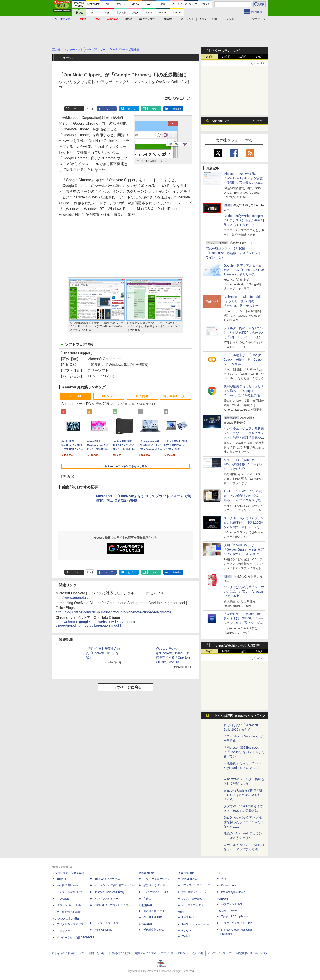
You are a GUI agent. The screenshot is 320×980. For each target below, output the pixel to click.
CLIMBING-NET (153, 918)
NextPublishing (103, 930)
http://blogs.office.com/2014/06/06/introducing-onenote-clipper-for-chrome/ (114, 612)
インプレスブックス (106, 923)
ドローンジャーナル (69, 905)
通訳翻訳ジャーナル (194, 892)
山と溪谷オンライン (155, 911)
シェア (110, 109)
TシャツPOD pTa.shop (236, 916)
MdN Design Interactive (196, 924)
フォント (229, 19)
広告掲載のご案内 (120, 953)
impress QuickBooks (233, 892)
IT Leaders (63, 899)
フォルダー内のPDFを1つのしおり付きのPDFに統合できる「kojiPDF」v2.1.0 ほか (244, 333)
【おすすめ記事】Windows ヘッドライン (239, 716)
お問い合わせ (96, 953)
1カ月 (259, 57)
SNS (203, 19)
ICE (219, 873)
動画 (215, 19)
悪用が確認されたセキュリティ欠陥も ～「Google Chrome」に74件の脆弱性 (244, 391)
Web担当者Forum (67, 885)
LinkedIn (176, 109)
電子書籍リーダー (176, 396)
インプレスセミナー (106, 899)
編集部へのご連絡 (146, 953)
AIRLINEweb (190, 879)
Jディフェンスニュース (196, 885)
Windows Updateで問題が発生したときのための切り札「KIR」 (243, 795)
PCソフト (109, 396)
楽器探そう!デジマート (157, 885)
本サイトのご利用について (68, 953)
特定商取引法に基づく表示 (252, 953)
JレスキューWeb (192, 899)
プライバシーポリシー (174, 953)
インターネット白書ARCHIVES (75, 938)
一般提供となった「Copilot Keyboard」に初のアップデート (243, 768)
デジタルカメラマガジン (71, 924)
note (154, 109)
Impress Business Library (109, 892)
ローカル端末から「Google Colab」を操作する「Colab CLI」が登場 (243, 359)
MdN (181, 912)
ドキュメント (186, 19)
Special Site (221, 121)
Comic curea (229, 885)
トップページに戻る (126, 687)
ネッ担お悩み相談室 (69, 912)
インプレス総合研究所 (70, 892)
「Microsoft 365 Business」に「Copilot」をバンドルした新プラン (244, 752)
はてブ (132, 109)
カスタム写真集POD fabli (237, 923)
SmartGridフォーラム (107, 879)
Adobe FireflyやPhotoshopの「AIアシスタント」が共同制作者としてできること (244, 220)
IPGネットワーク (227, 911)
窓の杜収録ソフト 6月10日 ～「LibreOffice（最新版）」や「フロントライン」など (233, 253)
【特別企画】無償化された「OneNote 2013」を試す (103, 653)
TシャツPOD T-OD (156, 892)
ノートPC (75, 396)
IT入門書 (142, 396)
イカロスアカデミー (194, 905)
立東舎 (147, 899)
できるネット (65, 931)
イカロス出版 (186, 873)
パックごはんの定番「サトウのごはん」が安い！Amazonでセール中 (244, 591)
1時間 (209, 57)
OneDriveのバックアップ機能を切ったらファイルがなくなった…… (244, 822)
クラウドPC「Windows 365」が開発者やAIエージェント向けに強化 (243, 464)
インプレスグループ (220, 953)
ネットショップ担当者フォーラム (114, 885)
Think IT (61, 879)
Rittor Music (147, 873)
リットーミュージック (157, 879)
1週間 (243, 57)
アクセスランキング (226, 51)
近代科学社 (146, 924)
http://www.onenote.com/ (75, 598)
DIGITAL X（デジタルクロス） (113, 905)
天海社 (225, 879)
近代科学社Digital (154, 930)
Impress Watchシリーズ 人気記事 (236, 645)
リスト (90, 109)
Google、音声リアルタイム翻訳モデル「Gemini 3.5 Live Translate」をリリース (244, 270)
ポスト (77, 109)
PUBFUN (222, 899)
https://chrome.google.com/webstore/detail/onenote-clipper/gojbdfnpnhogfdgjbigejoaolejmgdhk (96, 624)
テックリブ (184, 931)
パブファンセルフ (232, 904)
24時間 (226, 57)
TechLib (187, 936)
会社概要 (198, 953)
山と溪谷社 (146, 905)
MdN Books (189, 918)
